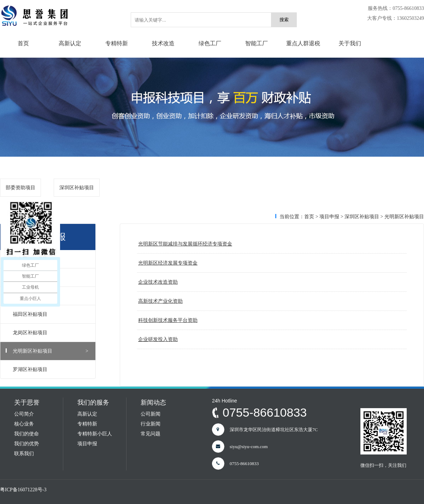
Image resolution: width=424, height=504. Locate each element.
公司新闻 (151, 414)
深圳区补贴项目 (77, 188)
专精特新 (117, 43)
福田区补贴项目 (51, 314)
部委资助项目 (20, 188)
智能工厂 (257, 43)
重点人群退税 (303, 43)
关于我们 (350, 43)
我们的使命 (26, 434)
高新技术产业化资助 (160, 301)
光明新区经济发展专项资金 (168, 263)
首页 (23, 43)
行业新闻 (151, 424)
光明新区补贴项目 (51, 351)
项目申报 (329, 217)
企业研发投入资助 (158, 339)
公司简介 (24, 414)
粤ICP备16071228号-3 (23, 490)
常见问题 (151, 434)
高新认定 (70, 43)
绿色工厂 (210, 43)
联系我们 (24, 454)
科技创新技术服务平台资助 (168, 320)
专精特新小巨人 (95, 434)
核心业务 (24, 424)
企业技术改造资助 (158, 282)
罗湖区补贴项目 (51, 369)
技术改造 (163, 43)
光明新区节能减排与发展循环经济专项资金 (185, 244)
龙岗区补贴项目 (51, 333)
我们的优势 (26, 444)
